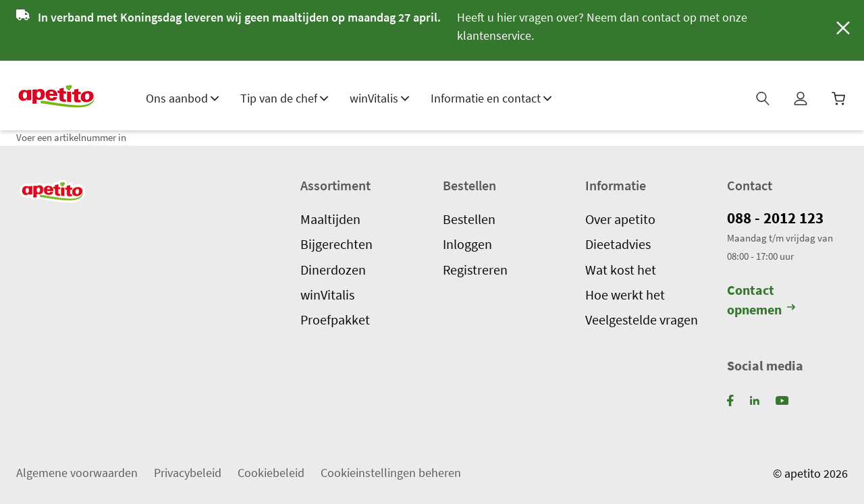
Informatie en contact (491, 98)
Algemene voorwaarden (77, 473)
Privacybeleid (188, 473)
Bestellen (469, 219)
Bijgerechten (336, 244)
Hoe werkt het (625, 294)
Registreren (475, 269)
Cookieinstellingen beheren (391, 473)
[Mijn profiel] (802, 103)
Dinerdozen (333, 269)
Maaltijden (330, 219)
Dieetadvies (618, 244)
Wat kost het (621, 269)
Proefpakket (335, 319)
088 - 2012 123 (779, 218)
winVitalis (379, 98)
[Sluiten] (841, 30)
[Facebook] (730, 400)
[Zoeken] (764, 103)
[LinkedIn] (755, 400)
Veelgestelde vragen (642, 319)
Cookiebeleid (271, 473)
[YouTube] (782, 400)
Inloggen (467, 244)
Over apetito (620, 219)
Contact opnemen (761, 300)
